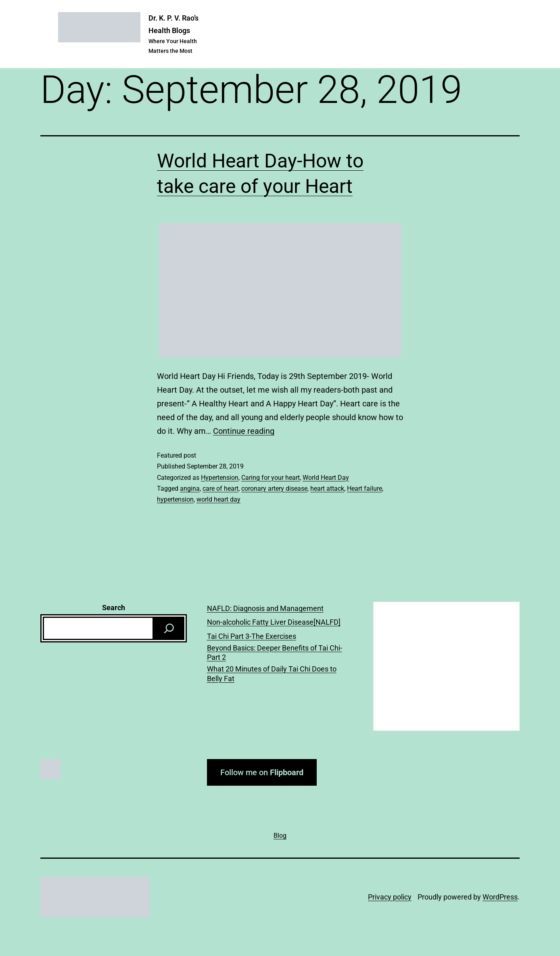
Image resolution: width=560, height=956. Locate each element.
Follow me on (262, 772)
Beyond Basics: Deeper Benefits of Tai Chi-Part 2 (275, 653)
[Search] (169, 628)
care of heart (220, 488)
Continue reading (244, 431)
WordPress (500, 897)
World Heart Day (326, 478)
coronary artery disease (274, 488)
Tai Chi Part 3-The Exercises (252, 636)
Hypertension (220, 478)
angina (190, 488)
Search (114, 608)
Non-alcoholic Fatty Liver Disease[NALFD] (274, 622)
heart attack (327, 488)
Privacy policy (390, 897)
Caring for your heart (271, 478)
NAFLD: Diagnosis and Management (265, 608)
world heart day (218, 499)
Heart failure (365, 488)
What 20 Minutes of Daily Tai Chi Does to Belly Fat (272, 674)
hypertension (175, 499)
